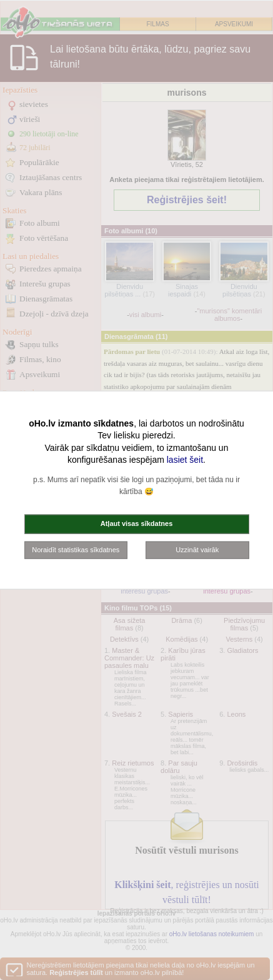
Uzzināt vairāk (197, 549)
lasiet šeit (185, 460)
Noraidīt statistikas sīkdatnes (76, 549)
